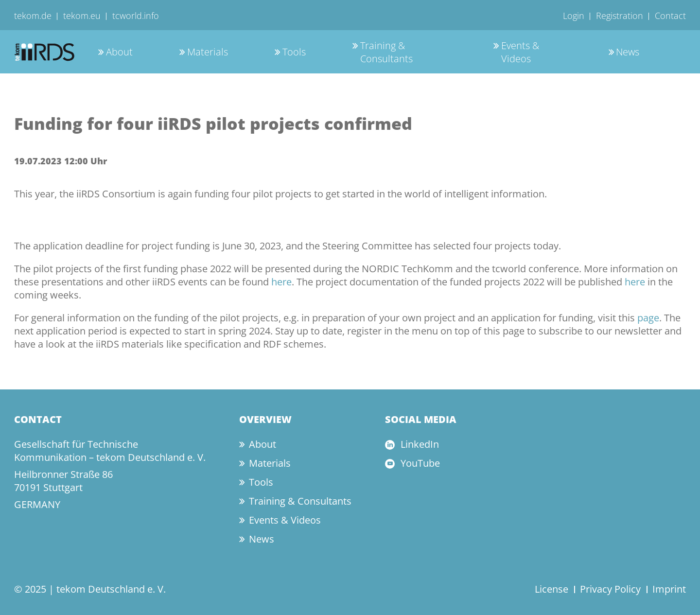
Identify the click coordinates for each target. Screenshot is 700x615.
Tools (294, 52)
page (648, 318)
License (551, 589)
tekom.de (33, 16)
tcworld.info (136, 16)
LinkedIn (420, 444)
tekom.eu (82, 16)
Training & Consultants (386, 52)
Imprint (669, 589)
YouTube (420, 463)
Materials (208, 52)
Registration (620, 16)
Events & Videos (520, 52)
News (628, 52)
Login (574, 16)
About (119, 52)
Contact (670, 16)
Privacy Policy (610, 589)
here (281, 282)
